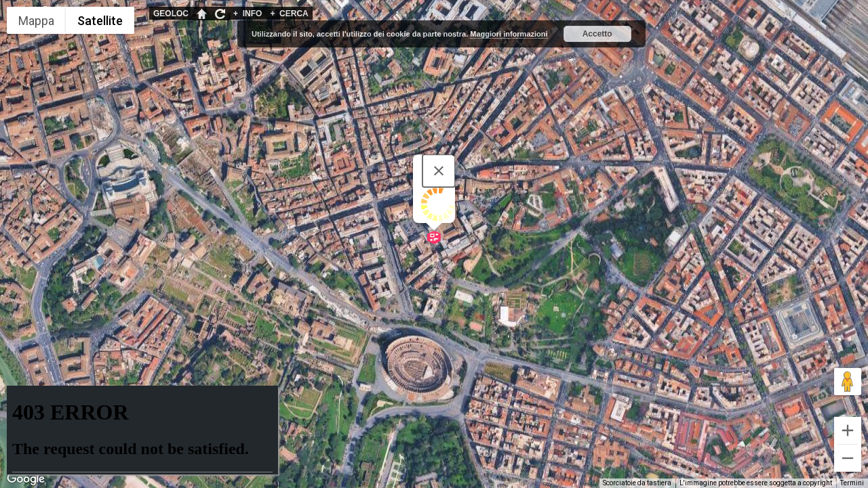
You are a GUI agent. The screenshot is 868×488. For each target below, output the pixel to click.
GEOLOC (171, 14)
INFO (248, 14)
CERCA (289, 14)
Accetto (597, 34)
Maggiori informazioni (509, 34)
